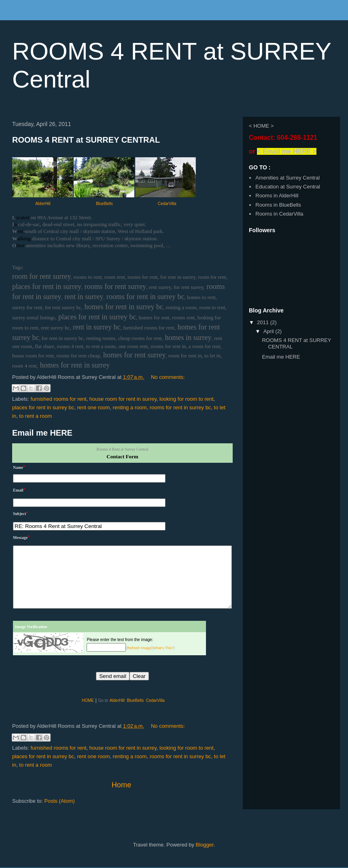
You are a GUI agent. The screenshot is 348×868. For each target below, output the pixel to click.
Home (122, 785)
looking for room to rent (187, 399)
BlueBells (104, 204)
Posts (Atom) (60, 801)
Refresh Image (139, 648)
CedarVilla (167, 204)
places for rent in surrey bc (43, 407)
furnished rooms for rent (59, 399)
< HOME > (261, 126)
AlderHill (43, 204)
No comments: (168, 377)
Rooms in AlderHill (277, 196)
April (269, 331)
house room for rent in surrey (123, 399)
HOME (88, 700)
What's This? (163, 648)
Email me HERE (42, 433)
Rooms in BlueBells (278, 205)
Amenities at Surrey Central (288, 178)
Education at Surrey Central (288, 187)
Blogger (205, 845)
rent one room (93, 407)
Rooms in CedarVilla (279, 214)
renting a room (130, 407)
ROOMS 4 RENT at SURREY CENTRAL (86, 140)
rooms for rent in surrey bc (180, 407)
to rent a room (35, 416)
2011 (264, 322)
